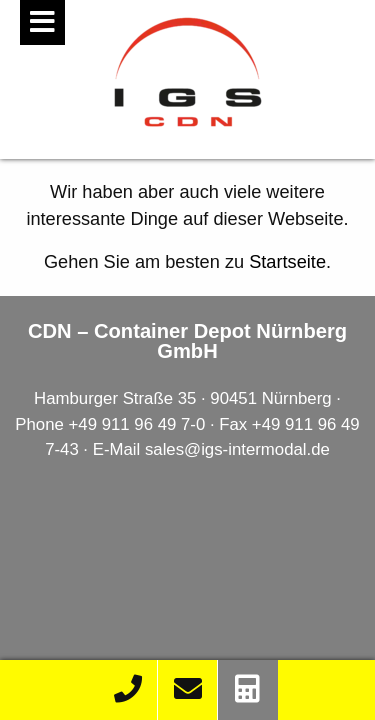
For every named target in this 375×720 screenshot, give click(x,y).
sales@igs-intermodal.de (237, 449)
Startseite (287, 262)
